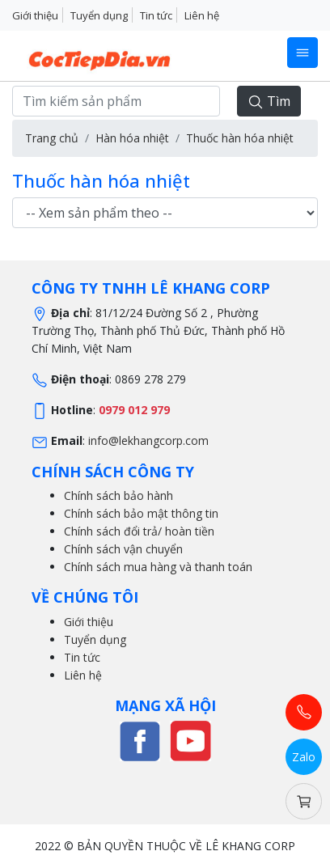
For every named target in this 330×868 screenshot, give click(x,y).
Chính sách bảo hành (118, 495)
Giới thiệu (35, 15)
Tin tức (156, 15)
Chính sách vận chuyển (123, 549)
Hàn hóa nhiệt (132, 138)
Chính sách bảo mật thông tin (141, 513)
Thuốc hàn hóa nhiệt (240, 138)
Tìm (269, 102)
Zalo (304, 757)
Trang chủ (52, 138)
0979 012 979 (134, 410)
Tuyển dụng (99, 15)
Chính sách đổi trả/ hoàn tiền (139, 531)
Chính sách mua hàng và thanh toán (158, 567)
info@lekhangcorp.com (148, 440)
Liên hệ (202, 15)
